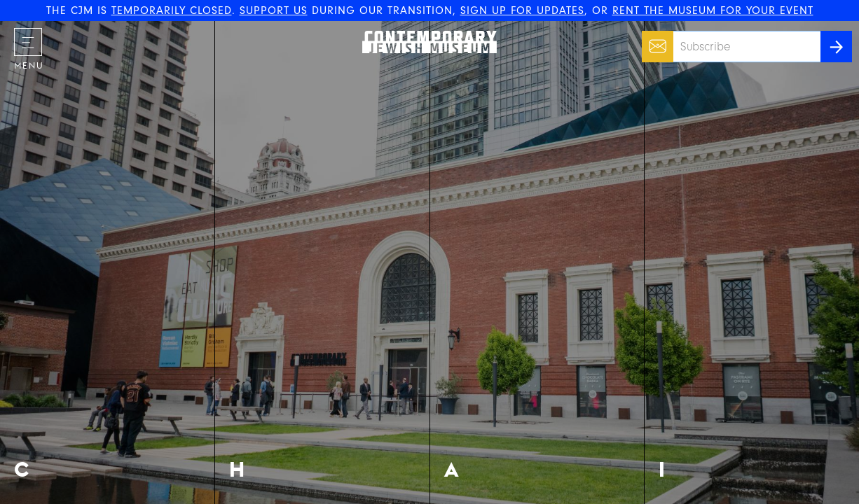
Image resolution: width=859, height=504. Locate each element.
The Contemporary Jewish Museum (423, 31)
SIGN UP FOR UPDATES (522, 10)
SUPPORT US (274, 10)
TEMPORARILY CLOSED (172, 10)
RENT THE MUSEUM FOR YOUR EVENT (713, 10)
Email (654, 39)
